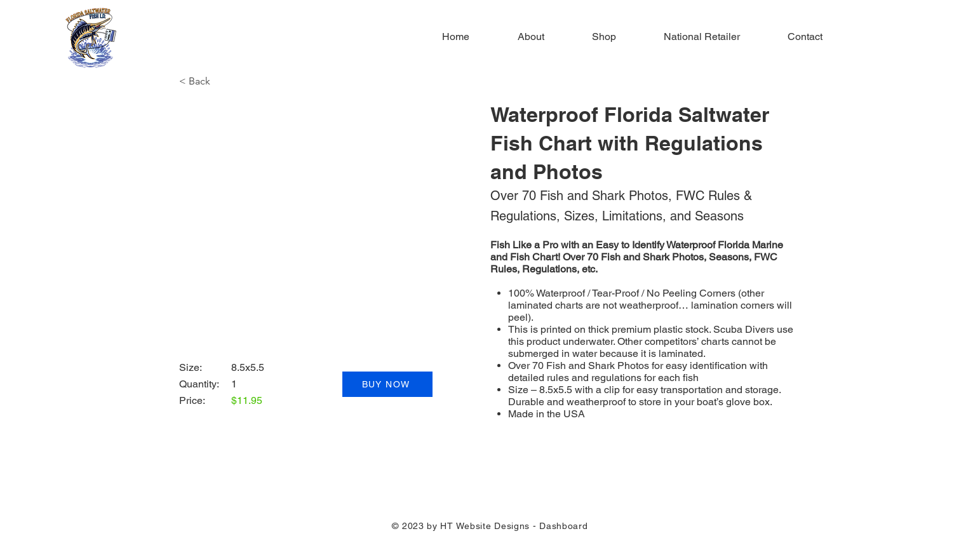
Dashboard (563, 526)
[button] (200, 82)
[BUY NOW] (387, 384)
